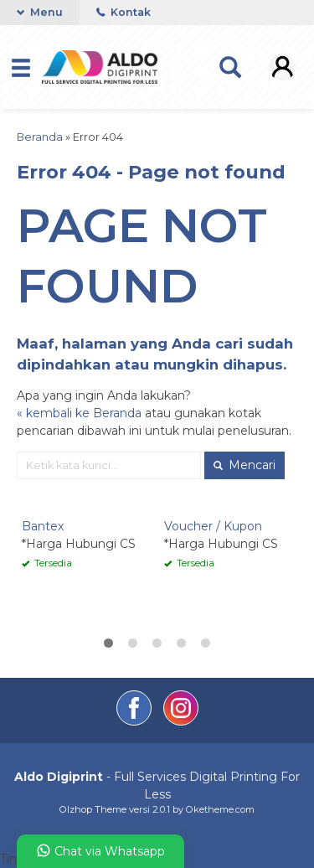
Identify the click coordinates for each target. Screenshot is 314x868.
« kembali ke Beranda (79, 413)
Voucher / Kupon (213, 526)
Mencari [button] (245, 465)
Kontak (124, 12)
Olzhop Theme (93, 809)
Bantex (43, 526)
